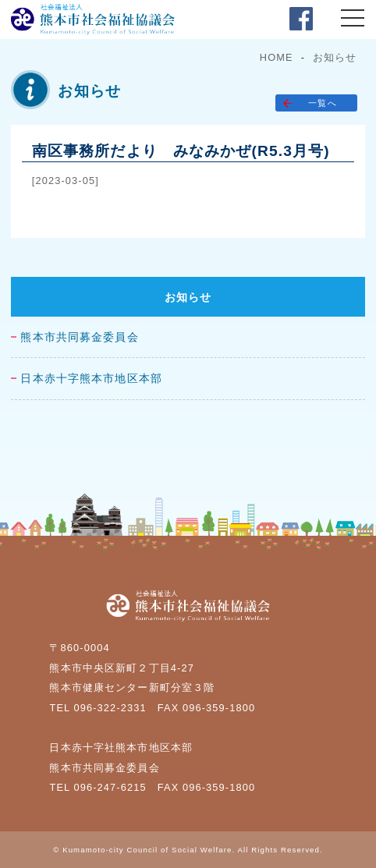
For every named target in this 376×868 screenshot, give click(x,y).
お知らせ (335, 57)
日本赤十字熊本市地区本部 (91, 379)
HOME (277, 57)
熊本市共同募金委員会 (79, 337)
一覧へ (322, 103)
